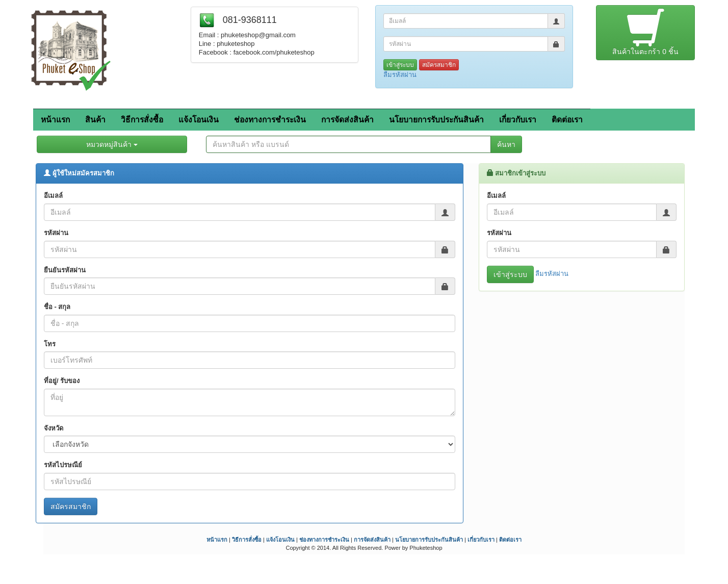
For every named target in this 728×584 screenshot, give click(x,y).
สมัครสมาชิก (439, 65)
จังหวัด (54, 428)
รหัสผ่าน (56, 233)
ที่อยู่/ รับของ (62, 381)
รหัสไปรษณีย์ (63, 465)
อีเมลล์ (53, 196)
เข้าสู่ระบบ (400, 65)
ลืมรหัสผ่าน (400, 75)
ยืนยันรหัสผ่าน (65, 270)
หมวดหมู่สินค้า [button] (112, 144)
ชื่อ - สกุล (57, 307)
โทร (50, 344)
